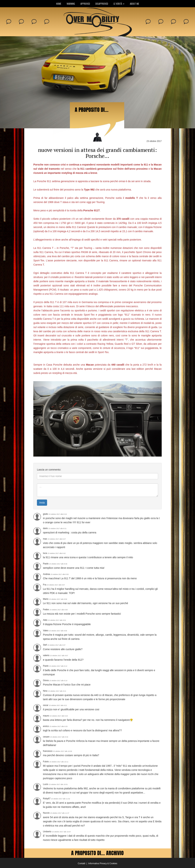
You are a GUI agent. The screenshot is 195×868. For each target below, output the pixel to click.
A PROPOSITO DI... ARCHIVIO (97, 853)
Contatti (82, 863)
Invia (42, 503)
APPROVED (85, 4)
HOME (59, 4)
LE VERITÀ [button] (119, 4)
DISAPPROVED (102, 4)
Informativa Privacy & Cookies (103, 863)
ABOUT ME (134, 4)
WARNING (71, 4)
